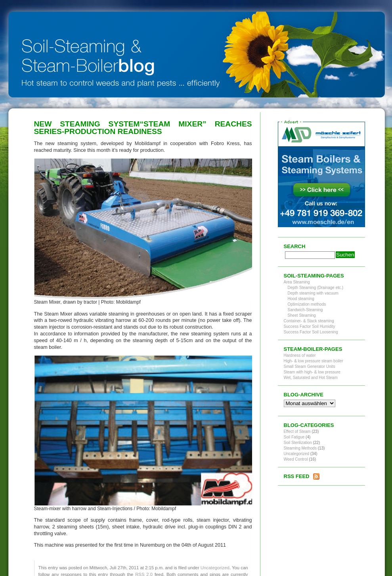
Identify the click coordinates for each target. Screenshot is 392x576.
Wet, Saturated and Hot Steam (311, 378)
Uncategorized (215, 568)
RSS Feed (297, 476)
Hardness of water (300, 355)
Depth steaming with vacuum (313, 293)
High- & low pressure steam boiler (314, 361)
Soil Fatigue (294, 437)
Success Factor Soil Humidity (310, 326)
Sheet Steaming (302, 315)
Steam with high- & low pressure (312, 372)
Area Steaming (297, 282)
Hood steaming (301, 299)
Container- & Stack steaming (309, 321)
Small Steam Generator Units (310, 366)
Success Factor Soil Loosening (311, 332)
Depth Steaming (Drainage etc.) (316, 288)
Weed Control (296, 459)
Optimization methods (307, 304)
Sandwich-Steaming (305, 310)
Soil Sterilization (298, 443)
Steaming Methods (300, 448)
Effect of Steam (297, 432)
